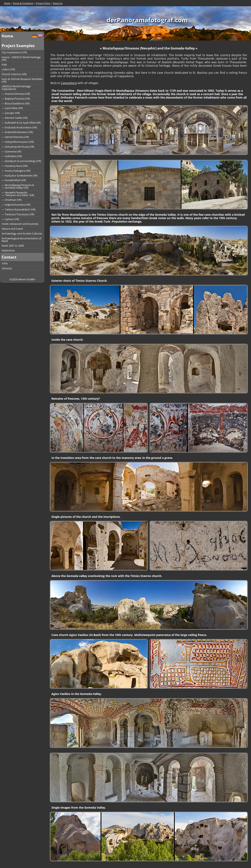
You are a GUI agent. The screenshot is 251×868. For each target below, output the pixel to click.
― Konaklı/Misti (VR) (14, 180)
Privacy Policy (43, 3)
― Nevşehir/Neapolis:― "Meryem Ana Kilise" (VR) (18, 194)
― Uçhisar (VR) (10, 219)
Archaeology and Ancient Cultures (22, 233)
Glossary (7, 268)
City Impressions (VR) (14, 52)
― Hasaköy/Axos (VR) (15, 166)
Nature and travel (12, 229)
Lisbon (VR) (8, 69)
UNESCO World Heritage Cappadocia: (16, 88)
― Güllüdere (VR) (12, 156)
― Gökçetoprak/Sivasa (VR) (18, 147)
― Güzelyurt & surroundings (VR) (21, 161)
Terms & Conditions (23, 3)
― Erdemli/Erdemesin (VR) (17, 132)
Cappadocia (69, 83)
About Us (58, 3)
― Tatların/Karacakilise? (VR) (19, 209)
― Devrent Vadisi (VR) (15, 118)
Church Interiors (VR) (14, 74)
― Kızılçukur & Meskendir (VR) (20, 175)
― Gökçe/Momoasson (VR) (18, 142)
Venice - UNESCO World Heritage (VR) (21, 58)
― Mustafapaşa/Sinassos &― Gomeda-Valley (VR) (18, 186)
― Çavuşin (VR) (11, 113)
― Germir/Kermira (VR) (15, 137)
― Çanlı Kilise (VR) (12, 108)
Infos (5, 263)
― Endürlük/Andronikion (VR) (19, 127)
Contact (9, 257)
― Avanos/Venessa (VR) (16, 94)
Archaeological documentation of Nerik (21, 240)
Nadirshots (8, 250)
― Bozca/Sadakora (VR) (16, 103)
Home (7, 3)
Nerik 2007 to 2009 (13, 246)
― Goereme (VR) (11, 151)
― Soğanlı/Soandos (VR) (16, 205)
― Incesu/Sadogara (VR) (16, 171)
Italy (4, 64)
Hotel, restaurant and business (20, 224)
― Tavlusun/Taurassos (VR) (18, 214)
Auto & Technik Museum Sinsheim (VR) (22, 80)
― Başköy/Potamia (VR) (16, 99)
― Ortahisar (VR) (12, 200)
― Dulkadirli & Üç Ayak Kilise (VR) (21, 123)
